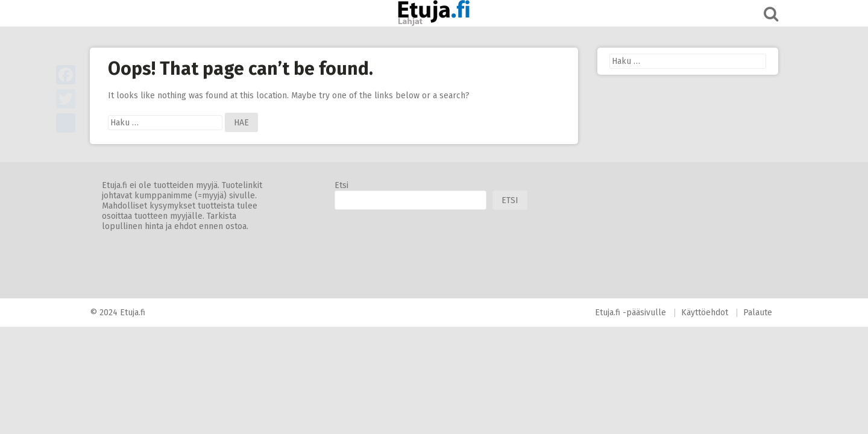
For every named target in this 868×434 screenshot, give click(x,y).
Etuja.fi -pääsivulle (631, 313)
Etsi (341, 185)
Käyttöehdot (705, 313)
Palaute (758, 313)
